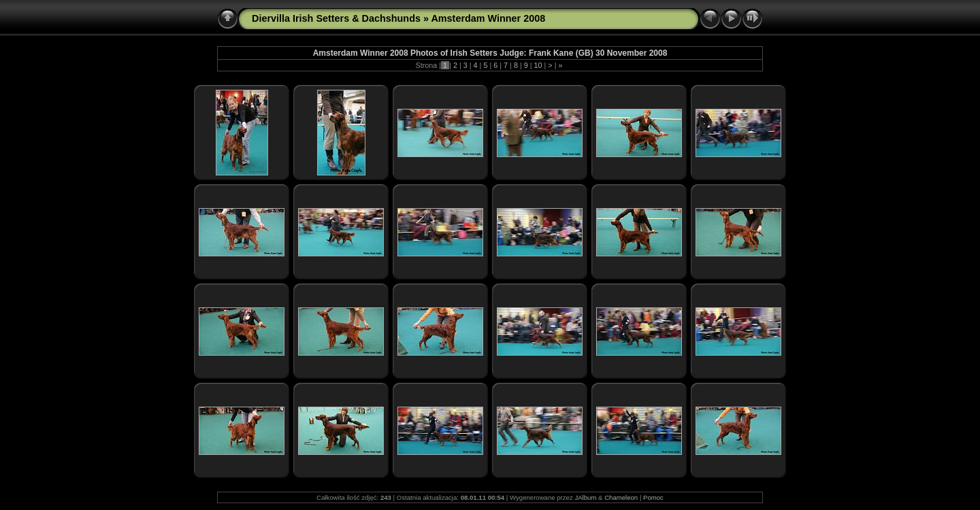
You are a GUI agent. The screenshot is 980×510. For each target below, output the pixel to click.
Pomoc (653, 497)
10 (538, 65)
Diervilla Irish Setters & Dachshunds (336, 18)
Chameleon (621, 497)
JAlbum (585, 497)
